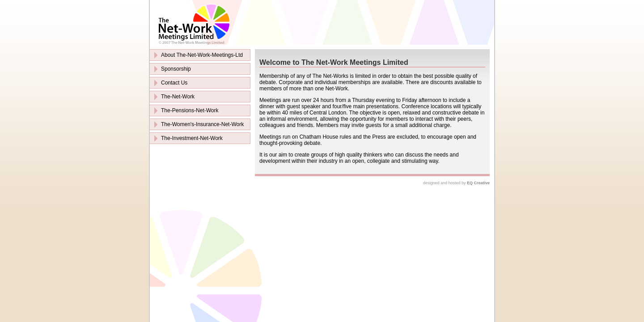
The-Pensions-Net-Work (190, 110)
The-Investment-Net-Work (192, 138)
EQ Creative (478, 183)
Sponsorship (176, 69)
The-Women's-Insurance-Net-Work (202, 124)
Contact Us (174, 83)
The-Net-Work (178, 97)
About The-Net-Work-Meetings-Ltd (202, 55)
